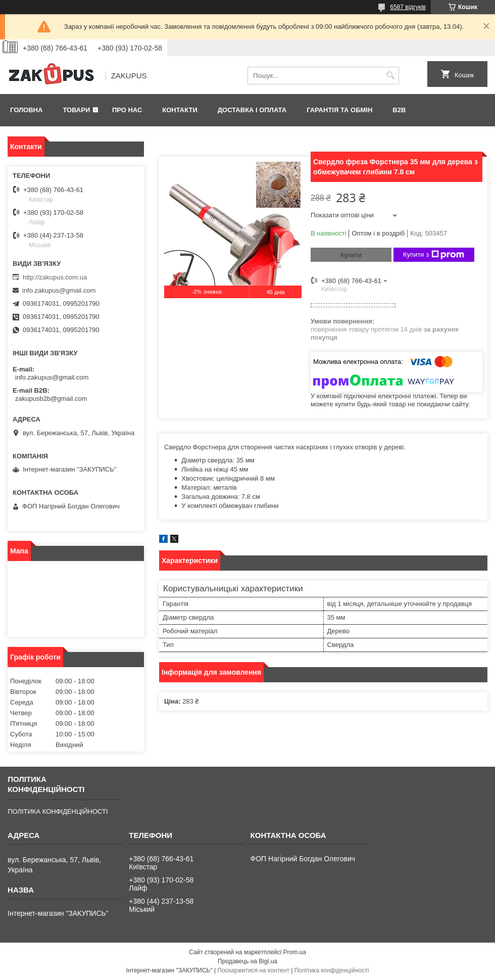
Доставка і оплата (252, 110)
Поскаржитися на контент (254, 970)
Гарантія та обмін (339, 110)
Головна (26, 110)
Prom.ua (295, 952)
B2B (399, 110)
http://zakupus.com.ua (55, 277)
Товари (76, 110)
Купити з (434, 255)
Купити (351, 255)
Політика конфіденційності (332, 970)
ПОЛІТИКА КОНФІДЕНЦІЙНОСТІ (58, 811)
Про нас (127, 110)
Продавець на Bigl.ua (247, 961)
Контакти (180, 110)
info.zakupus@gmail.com (59, 290)
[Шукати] (390, 76)
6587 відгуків (408, 7)
